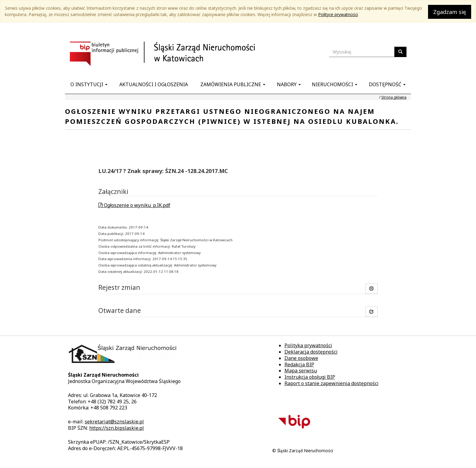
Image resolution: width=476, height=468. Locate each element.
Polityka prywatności (308, 345)
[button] (372, 312)
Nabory (289, 84)
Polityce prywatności (338, 14)
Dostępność (387, 84)
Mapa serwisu (301, 371)
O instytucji (89, 84)
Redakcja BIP (299, 365)
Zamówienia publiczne (233, 84)
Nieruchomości (335, 84)
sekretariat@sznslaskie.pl (114, 422)
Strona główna (394, 97)
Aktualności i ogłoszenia (154, 84)
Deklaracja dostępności (311, 352)
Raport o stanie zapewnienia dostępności (331, 383)
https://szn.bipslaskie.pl (117, 428)
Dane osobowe (301, 358)
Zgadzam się (450, 12)
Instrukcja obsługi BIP (310, 377)
